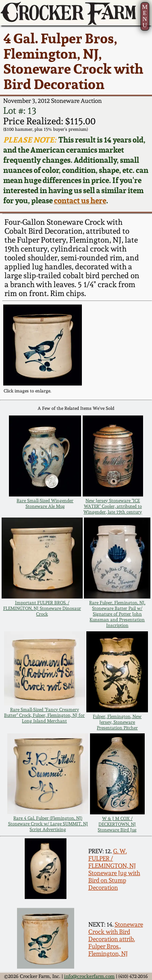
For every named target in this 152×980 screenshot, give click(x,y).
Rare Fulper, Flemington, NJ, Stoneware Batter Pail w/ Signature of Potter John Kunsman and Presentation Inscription (117, 614)
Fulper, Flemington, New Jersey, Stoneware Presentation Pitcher (117, 722)
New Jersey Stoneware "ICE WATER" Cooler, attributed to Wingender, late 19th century (113, 506)
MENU (145, 16)
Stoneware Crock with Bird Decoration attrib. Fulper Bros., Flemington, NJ (116, 939)
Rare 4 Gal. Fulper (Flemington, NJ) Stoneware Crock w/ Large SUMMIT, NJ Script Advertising (48, 824)
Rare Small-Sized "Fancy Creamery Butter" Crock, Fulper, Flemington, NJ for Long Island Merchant (44, 715)
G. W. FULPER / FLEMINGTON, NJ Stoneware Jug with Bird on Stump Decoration (114, 869)
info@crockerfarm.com (89, 976)
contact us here (80, 201)
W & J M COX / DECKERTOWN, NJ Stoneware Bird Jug (117, 824)
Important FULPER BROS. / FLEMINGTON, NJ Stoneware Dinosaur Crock (42, 608)
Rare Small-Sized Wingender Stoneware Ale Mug (45, 503)
